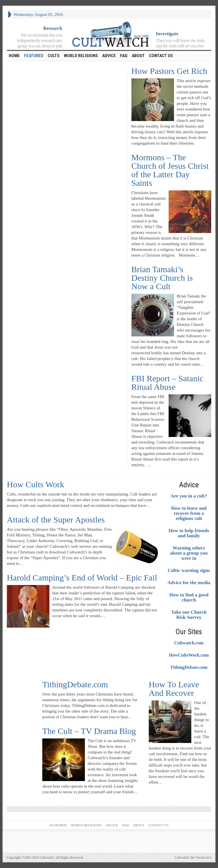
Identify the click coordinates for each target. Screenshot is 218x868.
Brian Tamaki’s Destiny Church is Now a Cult (162, 278)
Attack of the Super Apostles (56, 520)
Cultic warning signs (189, 571)
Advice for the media (189, 583)
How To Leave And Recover (174, 689)
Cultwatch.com (189, 643)
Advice (109, 56)
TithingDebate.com (189, 667)
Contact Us (161, 56)
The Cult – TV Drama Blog (89, 731)
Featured (34, 56)
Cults (54, 56)
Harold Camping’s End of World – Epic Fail (82, 577)
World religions (81, 56)
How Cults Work (35, 484)
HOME (14, 56)
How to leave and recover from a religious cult (189, 513)
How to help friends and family (189, 533)
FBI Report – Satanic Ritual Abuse (167, 383)
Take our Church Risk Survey (189, 615)
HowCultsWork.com (189, 655)
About (138, 56)
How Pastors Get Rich (169, 71)
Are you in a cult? (189, 496)
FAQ (124, 56)
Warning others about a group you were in (189, 553)
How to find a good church (189, 598)
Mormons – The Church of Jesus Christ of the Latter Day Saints (170, 170)
